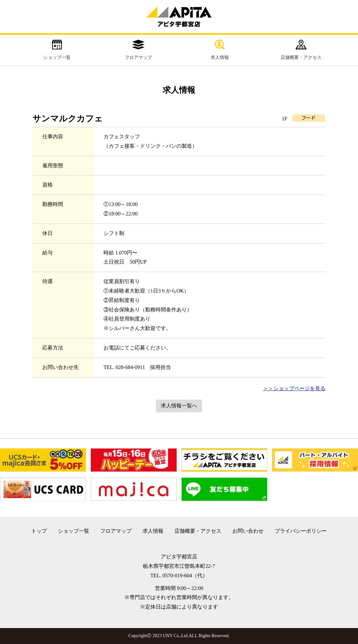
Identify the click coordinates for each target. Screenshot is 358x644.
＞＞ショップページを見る (294, 388)
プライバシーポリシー (301, 531)
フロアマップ (138, 50)
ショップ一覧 (57, 50)
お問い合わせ (248, 531)
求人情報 (220, 50)
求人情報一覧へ (179, 406)
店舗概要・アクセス (301, 50)
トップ (39, 531)
